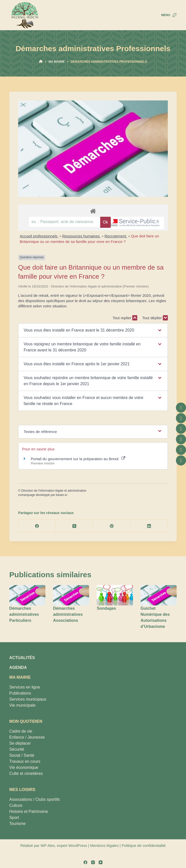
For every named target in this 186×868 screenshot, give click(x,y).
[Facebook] (37, 526)
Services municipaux (28, 699)
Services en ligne (25, 687)
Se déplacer (20, 743)
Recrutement (116, 236)
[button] (93, 330)
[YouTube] (101, 862)
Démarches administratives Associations (68, 614)
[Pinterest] (112, 526)
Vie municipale (22, 705)
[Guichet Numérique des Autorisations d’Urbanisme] (159, 595)
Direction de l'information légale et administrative (54, 491)
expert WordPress (72, 845)
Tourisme (18, 824)
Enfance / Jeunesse (27, 737)
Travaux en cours (25, 761)
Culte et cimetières (26, 773)
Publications (20, 693)
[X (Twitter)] (74, 526)
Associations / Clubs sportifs (35, 799)
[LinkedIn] (149, 526)
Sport (14, 818)
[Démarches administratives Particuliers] (27, 595)
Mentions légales (104, 845)
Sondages (106, 608)
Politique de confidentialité (144, 845)
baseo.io (61, 495)
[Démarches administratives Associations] (71, 595)
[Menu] (169, 15)
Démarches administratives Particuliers (24, 614)
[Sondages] (115, 595)
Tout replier (125, 318)
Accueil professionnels (39, 236)
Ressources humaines (82, 236)
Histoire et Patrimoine (29, 811)
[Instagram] (93, 862)
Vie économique (24, 767)
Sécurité (17, 749)
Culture (16, 805)
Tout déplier (155, 318)
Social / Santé (22, 755)
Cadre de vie (21, 731)
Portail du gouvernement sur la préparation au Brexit (78, 459)
